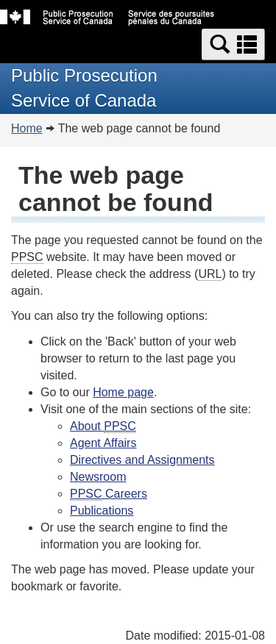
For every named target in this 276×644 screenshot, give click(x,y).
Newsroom (98, 477)
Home (27, 128)
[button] (233, 44)
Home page (123, 392)
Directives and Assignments (142, 460)
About (103, 426)
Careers (109, 494)
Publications (102, 511)
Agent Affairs (103, 443)
